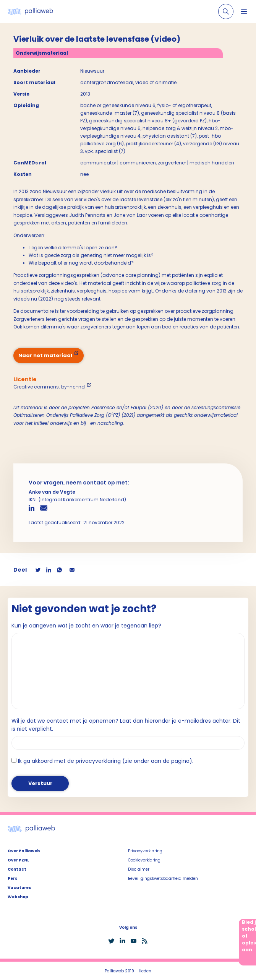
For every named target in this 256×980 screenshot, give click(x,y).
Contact (17, 869)
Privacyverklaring (145, 851)
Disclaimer (139, 869)
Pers (12, 878)
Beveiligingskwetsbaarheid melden (163, 878)
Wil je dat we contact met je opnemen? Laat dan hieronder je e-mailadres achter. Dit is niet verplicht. (126, 725)
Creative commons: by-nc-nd (49, 387)
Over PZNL (18, 860)
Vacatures (19, 888)
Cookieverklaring (144, 860)
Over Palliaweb (24, 851)
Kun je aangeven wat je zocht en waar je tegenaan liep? (86, 626)
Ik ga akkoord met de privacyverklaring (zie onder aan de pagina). (106, 761)
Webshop (18, 897)
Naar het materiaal (45, 355)
